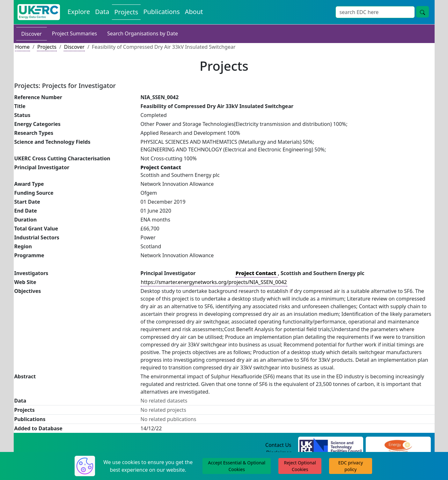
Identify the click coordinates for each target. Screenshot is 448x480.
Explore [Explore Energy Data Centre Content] (79, 12)
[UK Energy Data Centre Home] (39, 12)
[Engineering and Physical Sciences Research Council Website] (398, 445)
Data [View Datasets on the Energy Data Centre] (102, 12)
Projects (47, 47)
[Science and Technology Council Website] (330, 445)
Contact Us (278, 445)
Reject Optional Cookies (300, 466)
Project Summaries (74, 33)
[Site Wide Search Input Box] (375, 12)
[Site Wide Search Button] (422, 12)
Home (23, 47)
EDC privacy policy (351, 466)
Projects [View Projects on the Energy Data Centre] (126, 12)
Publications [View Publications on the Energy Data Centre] (161, 12)
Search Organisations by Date (143, 33)
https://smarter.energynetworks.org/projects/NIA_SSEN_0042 (214, 282)
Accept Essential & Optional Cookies (237, 466)
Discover (32, 34)
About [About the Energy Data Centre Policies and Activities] (194, 12)
